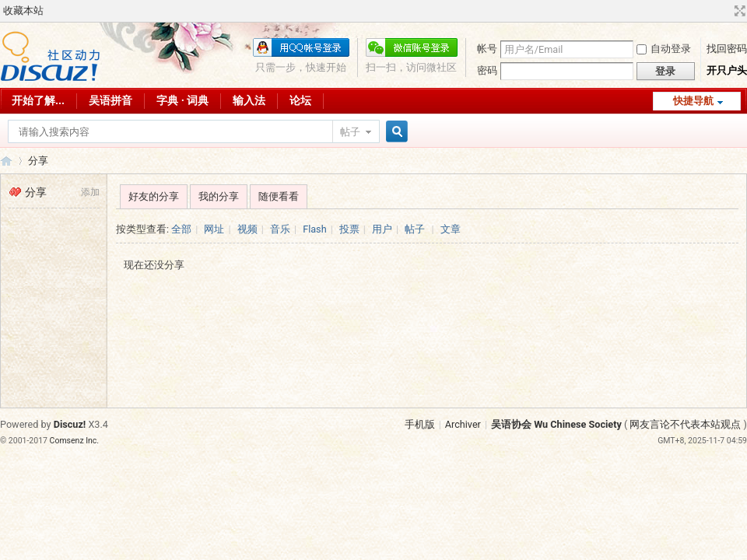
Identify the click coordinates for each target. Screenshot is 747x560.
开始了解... (38, 100)
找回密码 (727, 49)
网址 (214, 229)
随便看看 (279, 196)
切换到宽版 (738, 11)
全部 (181, 229)
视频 (247, 229)
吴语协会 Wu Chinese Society (556, 424)
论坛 (300, 100)
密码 (487, 70)
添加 (90, 192)
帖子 (350, 132)
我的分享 (219, 196)
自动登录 (664, 49)
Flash (314, 229)
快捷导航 (693, 101)
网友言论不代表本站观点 (685, 424)
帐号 (487, 49)
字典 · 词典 (182, 100)
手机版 (420, 424)
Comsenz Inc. (75, 441)
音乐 (280, 229)
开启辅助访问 (725, 11)
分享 (38, 161)
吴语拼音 (110, 100)
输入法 (249, 100)
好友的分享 (154, 196)
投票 (349, 229)
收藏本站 (23, 10)
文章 (451, 229)
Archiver (463, 424)
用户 (382, 229)
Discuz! (70, 424)
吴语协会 (6, 161)
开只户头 (727, 70)
